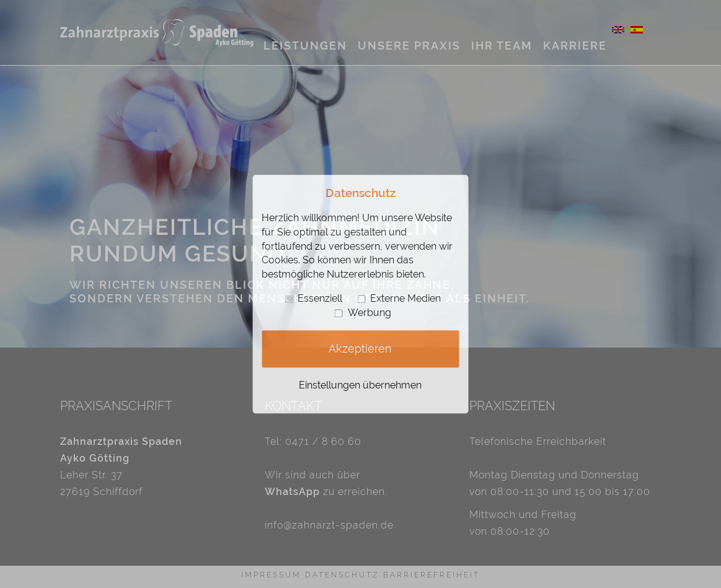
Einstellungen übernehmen (360, 385)
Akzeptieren (360, 349)
